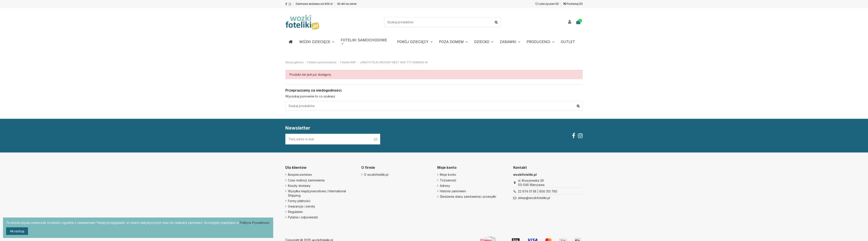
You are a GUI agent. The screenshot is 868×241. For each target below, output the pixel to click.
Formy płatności (299, 201)
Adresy (445, 186)
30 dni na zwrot (347, 4)
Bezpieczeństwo (300, 175)
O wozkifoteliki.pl (376, 175)
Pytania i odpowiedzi (303, 217)
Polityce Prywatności (255, 223)
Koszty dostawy (299, 186)
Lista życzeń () (547, 4)
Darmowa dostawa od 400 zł (314, 4)
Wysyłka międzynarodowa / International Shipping (317, 193)
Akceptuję (17, 231)
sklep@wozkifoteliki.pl (534, 198)
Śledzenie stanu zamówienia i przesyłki (468, 197)
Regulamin (295, 212)
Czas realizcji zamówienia (306, 180)
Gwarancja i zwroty (302, 206)
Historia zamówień (453, 191)
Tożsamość (448, 180)
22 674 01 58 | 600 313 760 (538, 191)
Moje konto (448, 175)
